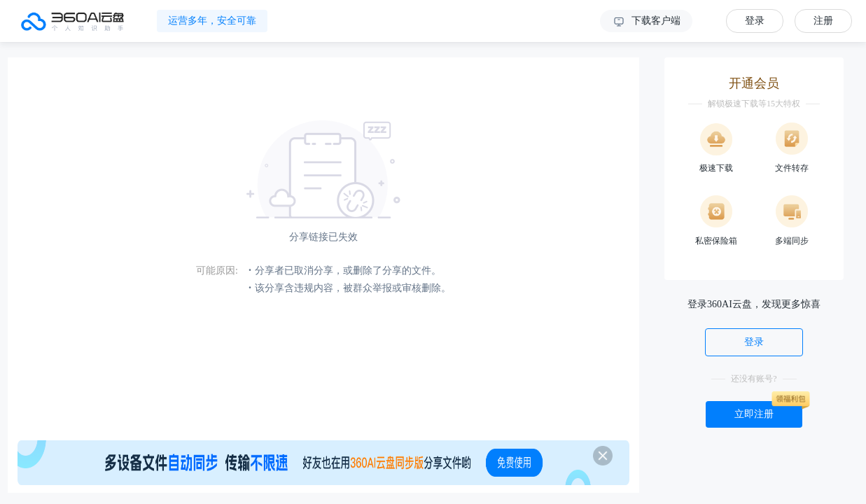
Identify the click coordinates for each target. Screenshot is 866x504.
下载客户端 (646, 22)
